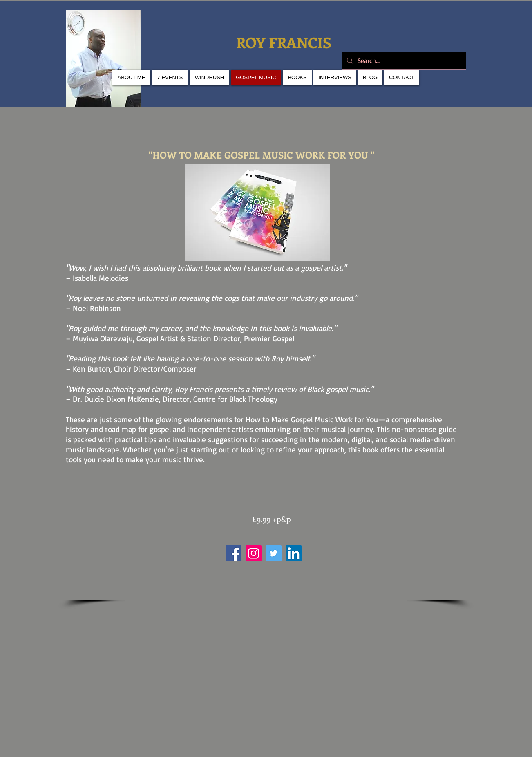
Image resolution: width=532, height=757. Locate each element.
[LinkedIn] (294, 553)
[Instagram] (254, 553)
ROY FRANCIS (286, 42)
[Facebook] (234, 553)
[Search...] (403, 61)
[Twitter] (274, 553)
